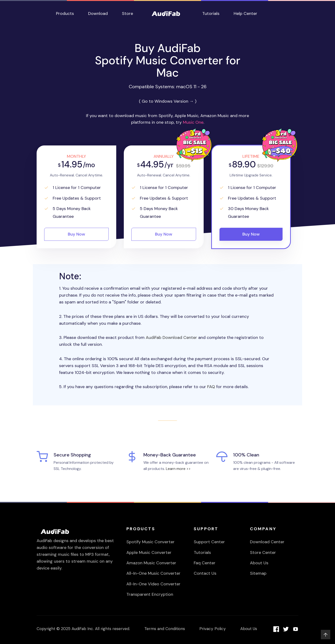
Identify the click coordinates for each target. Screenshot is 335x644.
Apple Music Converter (149, 552)
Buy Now (76, 234)
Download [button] (98, 13)
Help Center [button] (245, 13)
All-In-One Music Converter (153, 573)
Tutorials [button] (211, 13)
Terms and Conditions (165, 629)
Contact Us (205, 573)
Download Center (267, 542)
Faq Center (205, 563)
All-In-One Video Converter (153, 584)
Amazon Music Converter (151, 563)
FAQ (211, 387)
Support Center (209, 542)
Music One (193, 122)
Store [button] (127, 13)
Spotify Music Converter (150, 542)
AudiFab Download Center (171, 337)
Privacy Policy (213, 629)
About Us (259, 563)
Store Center (263, 552)
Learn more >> (178, 469)
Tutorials (202, 552)
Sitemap (258, 573)
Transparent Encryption (150, 594)
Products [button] (65, 13)
